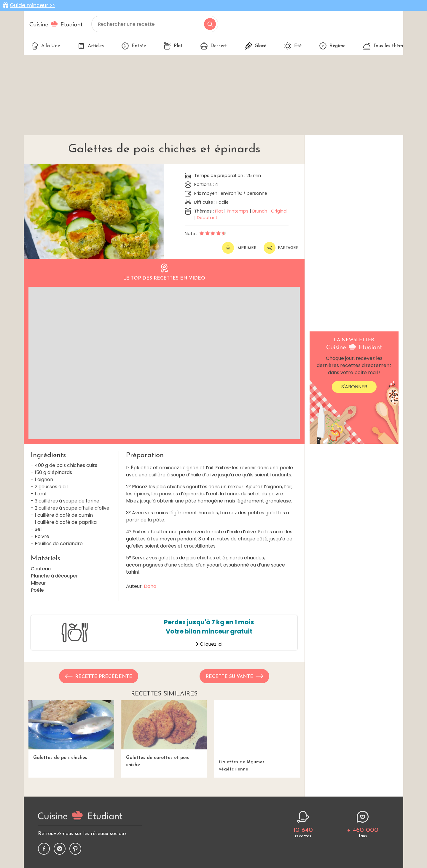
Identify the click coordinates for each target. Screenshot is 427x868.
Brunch (260, 211)
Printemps (238, 211)
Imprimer (239, 248)
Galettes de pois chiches (71, 730)
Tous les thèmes (385, 46)
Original (279, 211)
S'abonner (354, 387)
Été (293, 46)
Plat (173, 46)
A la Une (46, 46)
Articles (91, 46)
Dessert (214, 46)
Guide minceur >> (32, 5)
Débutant (207, 218)
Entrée (134, 46)
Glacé (255, 46)
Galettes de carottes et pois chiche (164, 734)
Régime (332, 46)
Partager (281, 248)
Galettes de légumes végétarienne (257, 736)
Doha (150, 586)
